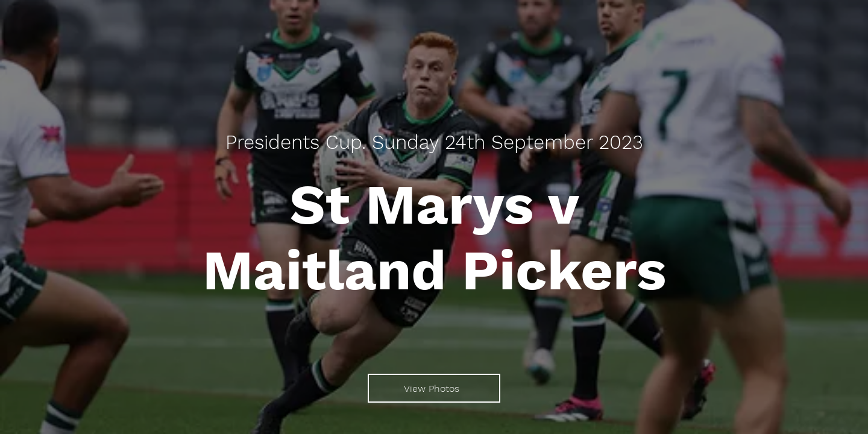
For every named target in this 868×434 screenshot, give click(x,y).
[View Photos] (434, 388)
